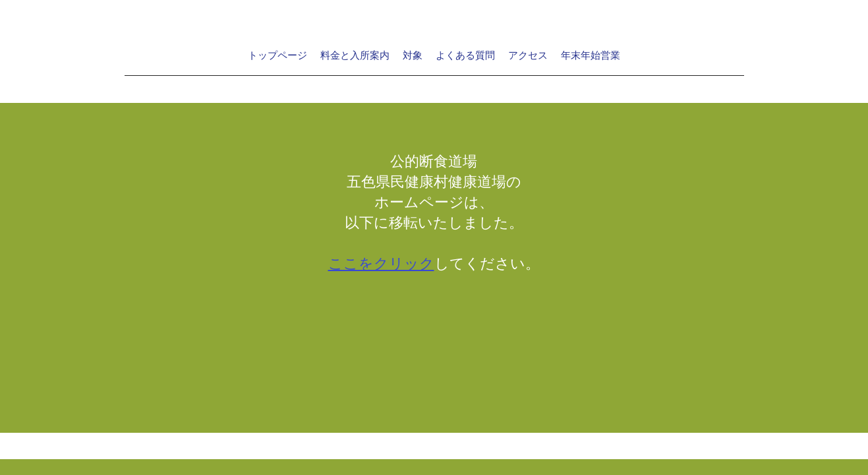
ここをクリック (381, 264)
